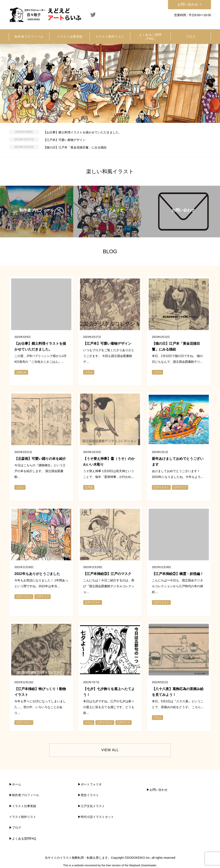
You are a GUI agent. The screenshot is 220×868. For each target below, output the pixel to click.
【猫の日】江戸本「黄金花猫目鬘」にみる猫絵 (75, 147)
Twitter (93, 15)
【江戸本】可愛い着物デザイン (64, 140)
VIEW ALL (110, 750)
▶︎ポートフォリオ (90, 784)
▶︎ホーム (15, 784)
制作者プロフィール (26, 795)
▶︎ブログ (15, 828)
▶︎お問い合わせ (157, 790)
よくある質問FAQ (24, 839)
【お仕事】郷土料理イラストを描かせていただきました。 (82, 132)
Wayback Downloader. (143, 865)
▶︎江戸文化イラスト (91, 806)
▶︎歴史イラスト (88, 795)
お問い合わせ (188, 4)
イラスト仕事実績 (24, 806)
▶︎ (11, 795)
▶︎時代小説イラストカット (96, 817)
